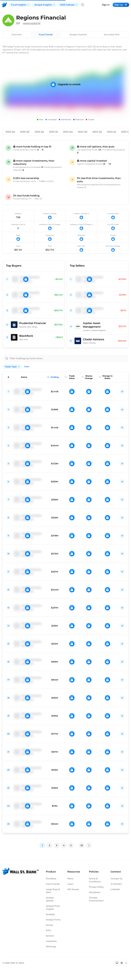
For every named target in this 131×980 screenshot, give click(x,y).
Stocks (49, 925)
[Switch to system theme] (117, 963)
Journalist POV (112, 35)
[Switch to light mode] (122, 963)
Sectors (50, 936)
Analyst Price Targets (53, 907)
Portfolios (51, 879)
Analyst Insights (45, 5)
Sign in (106, 5)
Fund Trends (46, 35)
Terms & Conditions (95, 880)
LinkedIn (115, 889)
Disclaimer (95, 892)
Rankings (51, 946)
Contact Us (116, 879)
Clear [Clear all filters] (27, 366)
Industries (51, 941)
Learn (70, 884)
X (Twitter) (116, 884)
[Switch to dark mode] (126, 963)
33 (82, 845)
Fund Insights (20, 5)
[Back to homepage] (4, 5)
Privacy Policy (96, 887)
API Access (73, 889)
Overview (17, 35)
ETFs (48, 930)
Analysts (50, 914)
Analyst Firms (53, 920)
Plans (70, 879)
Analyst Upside (50, 899)
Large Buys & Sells (53, 891)
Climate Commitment (96, 899)
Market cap (32, 24)
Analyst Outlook (78, 35)
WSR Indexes (69, 5)
